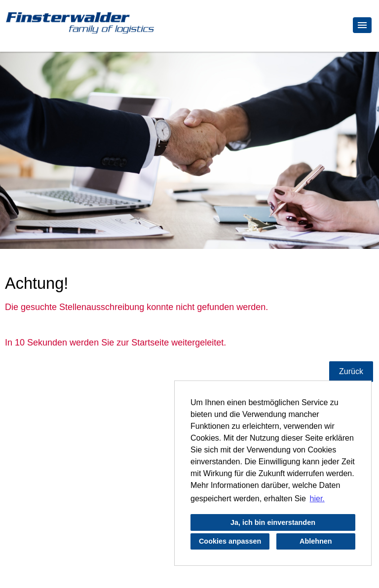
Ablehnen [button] (316, 541)
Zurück (351, 371)
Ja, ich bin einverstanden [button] (273, 522)
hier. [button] (317, 499)
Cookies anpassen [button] (230, 541)
